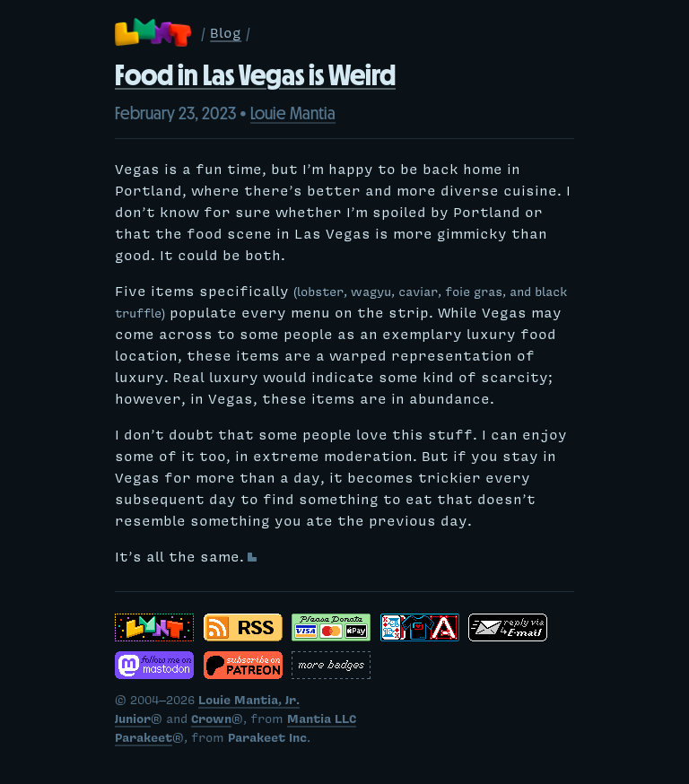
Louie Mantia (293, 113)
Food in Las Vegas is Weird (255, 75)
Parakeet (144, 740)
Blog (226, 35)
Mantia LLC (322, 721)
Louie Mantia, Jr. (249, 702)
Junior (133, 721)
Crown (211, 721)
